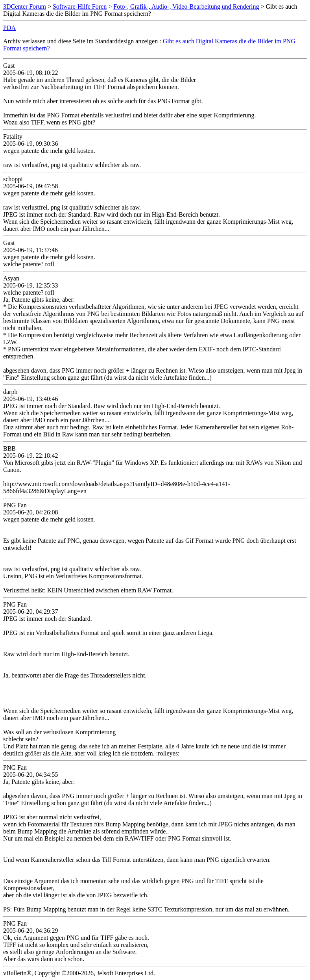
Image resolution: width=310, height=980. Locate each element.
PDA (9, 28)
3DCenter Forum (25, 6)
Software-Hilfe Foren (80, 6)
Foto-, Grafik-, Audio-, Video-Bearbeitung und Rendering (186, 6)
